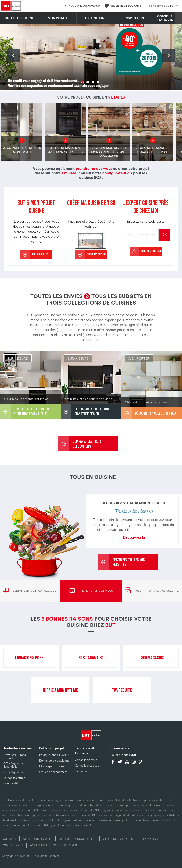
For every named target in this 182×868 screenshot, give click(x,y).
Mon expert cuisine (52, 766)
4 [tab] (98, 82)
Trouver (82, 6)
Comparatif (11, 783)
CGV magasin (150, 839)
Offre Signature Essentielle (13, 765)
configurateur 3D (117, 173)
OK (164, 235)
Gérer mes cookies (118, 839)
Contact (9, 839)
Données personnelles (78, 839)
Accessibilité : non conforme (54, 845)
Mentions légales (38, 839)
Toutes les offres (14, 778)
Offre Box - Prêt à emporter (15, 756)
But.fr (132, 755)
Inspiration (134, 18)
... (179, 18)
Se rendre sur (164, 6)
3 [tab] (93, 82)
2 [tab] (88, 82)
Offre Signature (13, 772)
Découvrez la (134, 537)
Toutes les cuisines (19, 18)
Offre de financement (53, 772)
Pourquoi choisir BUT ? (54, 755)
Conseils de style (86, 760)
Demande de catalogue (54, 761)
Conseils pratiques (165, 18)
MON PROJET (57, 18)
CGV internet (12, 845)
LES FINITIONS (96, 18)
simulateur (71, 173)
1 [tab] (82, 82)
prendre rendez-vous (94, 169)
